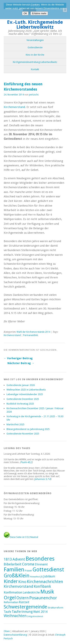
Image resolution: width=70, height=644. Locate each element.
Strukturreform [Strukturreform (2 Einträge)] (55, 608)
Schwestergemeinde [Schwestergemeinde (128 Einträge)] (25, 607)
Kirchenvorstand (14, 107)
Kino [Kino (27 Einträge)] (22, 582)
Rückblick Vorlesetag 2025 (20, 404)
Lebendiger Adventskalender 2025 (25, 394)
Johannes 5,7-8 (43, 479)
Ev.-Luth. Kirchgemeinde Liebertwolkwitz (35, 25)
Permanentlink (31, 335)
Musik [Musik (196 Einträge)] (47, 592)
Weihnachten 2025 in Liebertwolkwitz (26, 390)
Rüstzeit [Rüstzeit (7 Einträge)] (24, 602)
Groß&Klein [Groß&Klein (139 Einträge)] (17, 576)
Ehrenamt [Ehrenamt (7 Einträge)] (41, 564)
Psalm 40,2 (26, 462)
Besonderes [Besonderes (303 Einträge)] (40, 559)
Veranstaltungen (35, 40)
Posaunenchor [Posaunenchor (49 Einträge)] (43, 598)
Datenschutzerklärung (15, 635)
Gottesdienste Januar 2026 (21, 385)
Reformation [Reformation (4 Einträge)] (11, 602)
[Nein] (65, 10)
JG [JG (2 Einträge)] (42, 577)
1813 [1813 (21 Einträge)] (8, 559)
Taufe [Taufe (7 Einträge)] (7, 612)
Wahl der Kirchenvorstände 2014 (33, 332)
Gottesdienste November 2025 (23, 434)
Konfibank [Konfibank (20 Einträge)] (42, 586)
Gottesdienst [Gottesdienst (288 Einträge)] (48, 570)
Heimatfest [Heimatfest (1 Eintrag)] (35, 577)
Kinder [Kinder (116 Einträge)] (11, 581)
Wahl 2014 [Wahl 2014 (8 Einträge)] (40, 612)
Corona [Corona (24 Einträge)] (28, 564)
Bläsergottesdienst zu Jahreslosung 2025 (28, 429)
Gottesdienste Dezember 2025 (23, 399)
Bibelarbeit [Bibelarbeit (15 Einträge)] (13, 564)
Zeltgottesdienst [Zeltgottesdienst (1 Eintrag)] (35, 616)
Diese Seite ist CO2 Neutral (21, 537)
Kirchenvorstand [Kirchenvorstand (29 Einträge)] (18, 586)
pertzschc (34, 95)
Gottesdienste (35, 47)
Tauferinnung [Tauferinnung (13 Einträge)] (22, 612)
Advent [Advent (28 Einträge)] (19, 559)
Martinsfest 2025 (15, 424)
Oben (7, 631)
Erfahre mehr (39, 13)
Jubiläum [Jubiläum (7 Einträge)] (49, 576)
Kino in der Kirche (35, 55)
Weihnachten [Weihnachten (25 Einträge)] (15, 616)
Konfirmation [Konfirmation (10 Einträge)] (13, 592)
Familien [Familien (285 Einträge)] (14, 570)
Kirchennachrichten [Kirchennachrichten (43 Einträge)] (45, 582)
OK (25, 13)
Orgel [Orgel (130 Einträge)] (10, 598)
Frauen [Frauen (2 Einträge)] (28, 571)
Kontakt (35, 69)
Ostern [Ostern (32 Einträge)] (23, 598)
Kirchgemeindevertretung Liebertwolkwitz (35, 62)
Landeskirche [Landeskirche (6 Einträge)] (31, 593)
